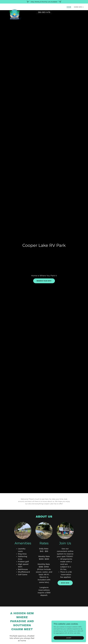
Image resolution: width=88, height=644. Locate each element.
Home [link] (69, 7)
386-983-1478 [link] (44, 12)
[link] (15, 7)
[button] (79, 7)
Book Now (65, 583)
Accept (69, 638)
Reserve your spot (44, 281)
